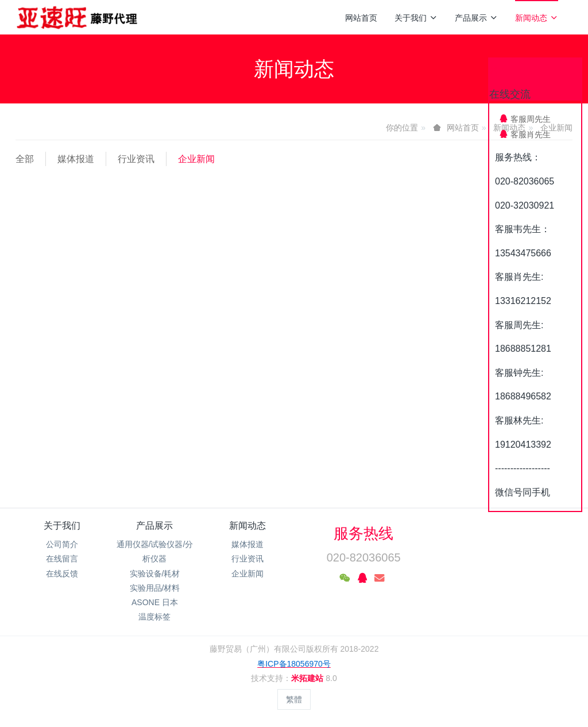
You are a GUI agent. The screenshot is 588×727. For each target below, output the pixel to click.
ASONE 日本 (155, 602)
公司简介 (62, 544)
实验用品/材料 (155, 588)
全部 (25, 159)
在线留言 (62, 559)
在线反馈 (62, 574)
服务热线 (363, 533)
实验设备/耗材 (155, 574)
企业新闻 (196, 159)
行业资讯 (136, 159)
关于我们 (416, 18)
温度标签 (154, 617)
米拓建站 (308, 678)
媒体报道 (76, 159)
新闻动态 (537, 18)
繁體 (294, 699)
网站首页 (361, 18)
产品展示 (476, 18)
